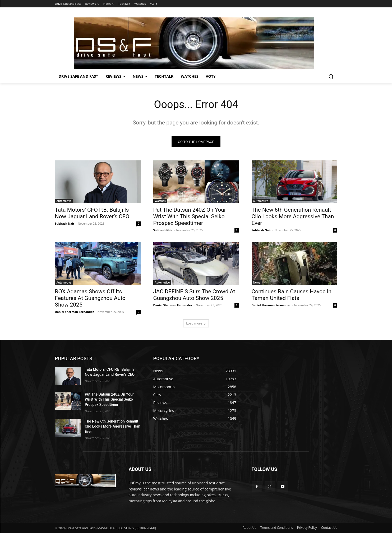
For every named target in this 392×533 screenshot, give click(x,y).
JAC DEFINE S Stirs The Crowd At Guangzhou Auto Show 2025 (194, 295)
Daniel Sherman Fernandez (75, 312)
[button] (331, 76)
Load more (196, 323)
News (257, 282)
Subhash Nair (65, 223)
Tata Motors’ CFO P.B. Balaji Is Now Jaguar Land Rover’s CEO (92, 213)
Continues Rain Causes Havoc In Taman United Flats (292, 295)
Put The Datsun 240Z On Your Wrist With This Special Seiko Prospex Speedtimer (190, 216)
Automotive (64, 201)
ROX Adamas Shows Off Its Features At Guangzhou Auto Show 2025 (90, 298)
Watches (160, 201)
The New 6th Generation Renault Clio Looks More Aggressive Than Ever (293, 216)
